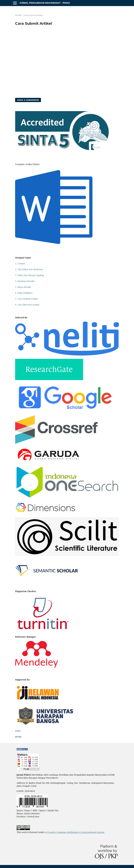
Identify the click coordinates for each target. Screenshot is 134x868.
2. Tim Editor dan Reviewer (29, 269)
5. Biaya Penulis (23, 287)
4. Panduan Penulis (25, 281)
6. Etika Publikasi (24, 293)
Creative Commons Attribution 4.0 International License (76, 832)
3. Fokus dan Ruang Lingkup (30, 275)
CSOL (18, 731)
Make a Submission (28, 100)
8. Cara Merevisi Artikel (27, 305)
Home (18, 15)
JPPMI (18, 737)
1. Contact (20, 263)
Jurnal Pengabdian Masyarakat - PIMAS (45, 3)
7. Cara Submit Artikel (26, 299)
